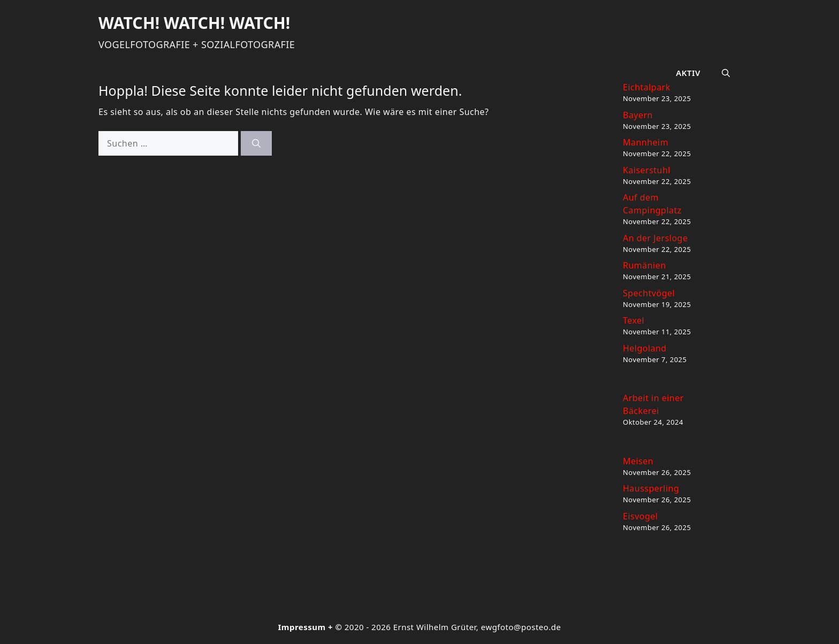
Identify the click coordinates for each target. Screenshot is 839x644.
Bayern (638, 115)
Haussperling (651, 488)
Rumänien (644, 265)
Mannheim (646, 142)
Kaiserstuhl (647, 170)
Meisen (638, 461)
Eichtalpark (647, 87)
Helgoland (645, 348)
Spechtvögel (649, 293)
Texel (634, 320)
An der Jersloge (655, 238)
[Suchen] (256, 143)
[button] (726, 73)
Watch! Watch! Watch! (194, 23)
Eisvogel (640, 516)
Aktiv (688, 73)
